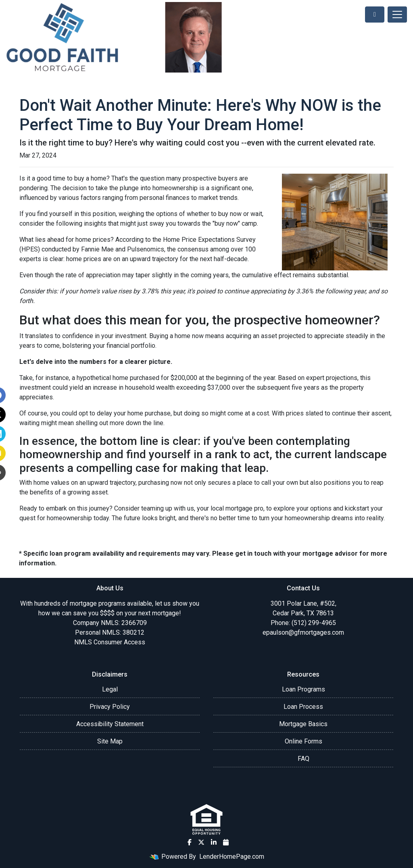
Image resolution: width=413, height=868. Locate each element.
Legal (110, 689)
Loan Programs (303, 689)
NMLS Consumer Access (110, 642)
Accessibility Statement (110, 724)
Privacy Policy (110, 707)
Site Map (110, 741)
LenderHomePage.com (232, 857)
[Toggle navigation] (397, 15)
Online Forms (303, 741)
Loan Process (303, 707)
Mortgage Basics (303, 724)
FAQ (303, 759)
